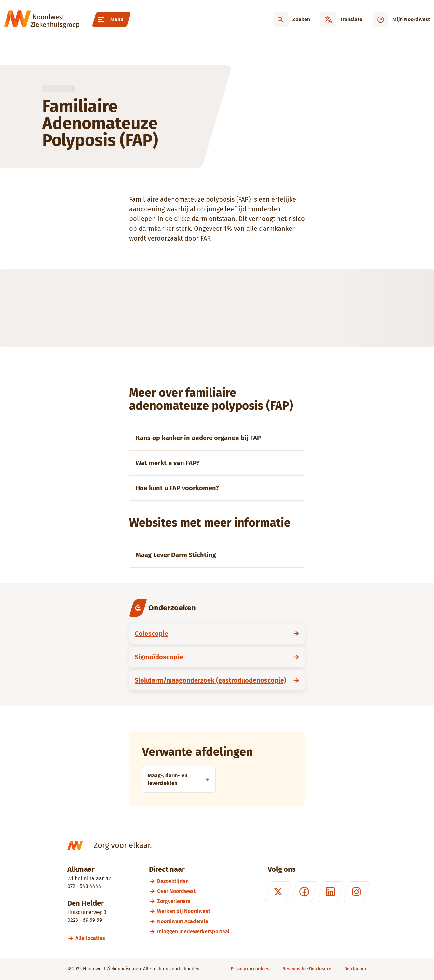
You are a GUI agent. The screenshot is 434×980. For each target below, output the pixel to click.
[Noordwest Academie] (193, 921)
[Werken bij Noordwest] (193, 911)
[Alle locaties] (93, 938)
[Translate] (341, 20)
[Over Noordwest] (193, 891)
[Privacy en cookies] (250, 969)
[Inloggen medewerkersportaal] (193, 931)
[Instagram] (356, 892)
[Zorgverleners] (193, 901)
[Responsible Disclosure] (307, 969)
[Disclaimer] (355, 969)
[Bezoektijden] (193, 881)
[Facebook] (304, 892)
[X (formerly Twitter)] (278, 892)
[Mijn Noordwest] (401, 20)
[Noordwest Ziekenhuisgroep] (42, 20)
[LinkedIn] (330, 892)
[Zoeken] (292, 20)
